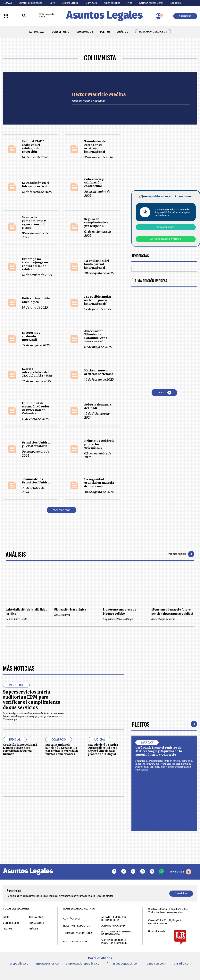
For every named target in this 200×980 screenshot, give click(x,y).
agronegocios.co (47, 964)
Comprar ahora (166, 227)
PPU (130, 3)
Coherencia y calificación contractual (94, 183)
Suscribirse (185, 16)
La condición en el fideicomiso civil (36, 185)
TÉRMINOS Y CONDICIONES (78, 933)
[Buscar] (24, 16)
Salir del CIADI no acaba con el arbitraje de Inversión (35, 147)
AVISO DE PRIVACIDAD (113, 926)
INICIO (6, 917)
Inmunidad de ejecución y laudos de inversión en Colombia (36, 408)
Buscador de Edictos (153, 32)
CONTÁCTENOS (72, 919)
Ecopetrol (176, 3)
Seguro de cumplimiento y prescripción (96, 223)
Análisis (16, 554)
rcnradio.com (182, 964)
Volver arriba (180, 872)
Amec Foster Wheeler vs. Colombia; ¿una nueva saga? (96, 336)
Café (52, 3)
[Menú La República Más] (6, 16)
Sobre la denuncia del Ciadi (98, 406)
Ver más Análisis (181, 554)
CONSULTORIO (61, 32)
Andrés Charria (76, 615)
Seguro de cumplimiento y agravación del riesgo (34, 223)
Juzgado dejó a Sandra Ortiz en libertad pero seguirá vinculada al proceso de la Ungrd (103, 749)
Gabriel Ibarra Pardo (27, 619)
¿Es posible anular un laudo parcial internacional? (98, 300)
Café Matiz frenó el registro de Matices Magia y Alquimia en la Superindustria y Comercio (159, 751)
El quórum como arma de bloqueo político (120, 612)
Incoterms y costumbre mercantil (31, 336)
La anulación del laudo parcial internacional (97, 264)
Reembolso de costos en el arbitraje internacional (95, 147)
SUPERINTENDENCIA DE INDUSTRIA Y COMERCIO (114, 941)
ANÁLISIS (123, 32)
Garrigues (91, 3)
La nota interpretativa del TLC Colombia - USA (37, 372)
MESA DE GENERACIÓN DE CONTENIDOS (114, 919)
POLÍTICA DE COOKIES (75, 942)
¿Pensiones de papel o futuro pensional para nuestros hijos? (172, 612)
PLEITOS (105, 32)
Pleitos (141, 724)
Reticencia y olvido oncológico (36, 300)
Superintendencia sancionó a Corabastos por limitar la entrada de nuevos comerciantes (62, 749)
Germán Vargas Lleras (151, 3)
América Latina (112, 3)
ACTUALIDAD (37, 32)
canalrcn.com (156, 964)
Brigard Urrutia (70, 3)
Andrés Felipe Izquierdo (173, 619)
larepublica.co (19, 964)
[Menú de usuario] (159, 16)
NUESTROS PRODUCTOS (77, 926)
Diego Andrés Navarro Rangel (124, 619)
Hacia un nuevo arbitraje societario (99, 372)
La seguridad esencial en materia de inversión (99, 483)
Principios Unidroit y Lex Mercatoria (37, 444)
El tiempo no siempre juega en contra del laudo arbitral (35, 264)
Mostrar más (62, 510)
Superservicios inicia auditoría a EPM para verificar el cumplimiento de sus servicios (32, 700)
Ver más (164, 393)
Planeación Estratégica (70, 610)
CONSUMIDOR (85, 32)
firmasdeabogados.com (123, 964)
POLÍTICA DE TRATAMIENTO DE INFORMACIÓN (117, 933)
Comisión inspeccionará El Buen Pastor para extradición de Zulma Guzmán (20, 749)
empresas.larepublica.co (83, 964)
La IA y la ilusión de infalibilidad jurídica (27, 612)
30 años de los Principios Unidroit (37, 481)
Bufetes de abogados (31, 3)
